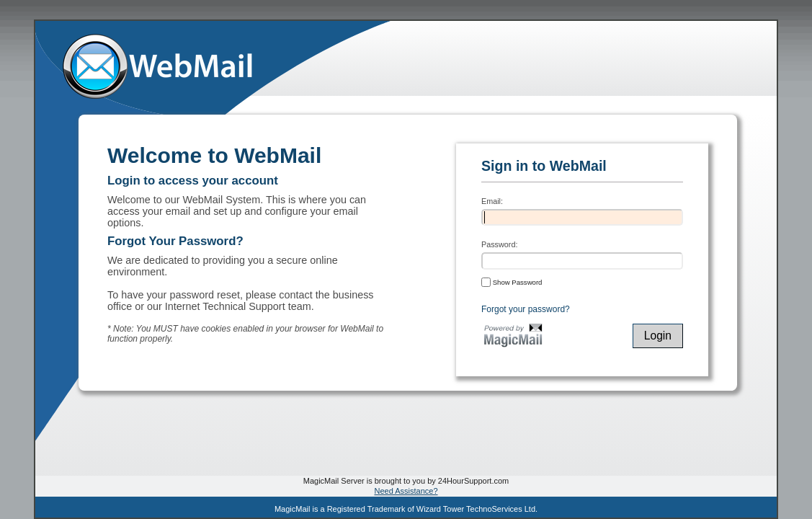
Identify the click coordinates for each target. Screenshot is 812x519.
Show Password (512, 282)
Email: (492, 201)
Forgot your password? (526, 309)
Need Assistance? (406, 491)
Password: (499, 244)
